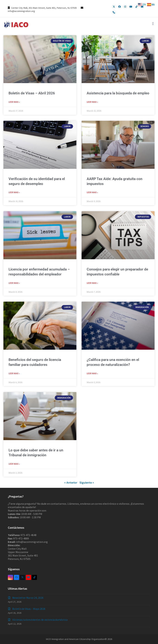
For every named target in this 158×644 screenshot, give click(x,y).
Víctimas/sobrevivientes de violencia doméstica (40, 620)
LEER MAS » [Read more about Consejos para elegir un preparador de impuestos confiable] (92, 283)
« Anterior (71, 483)
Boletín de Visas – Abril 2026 (32, 93)
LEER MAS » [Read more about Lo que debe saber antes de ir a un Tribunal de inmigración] (14, 464)
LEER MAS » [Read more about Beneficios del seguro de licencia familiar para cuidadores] (14, 374)
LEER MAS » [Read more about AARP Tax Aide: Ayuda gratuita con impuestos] (92, 192)
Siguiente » (87, 483)
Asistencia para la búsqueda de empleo (118, 93)
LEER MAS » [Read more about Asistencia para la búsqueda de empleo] (92, 102)
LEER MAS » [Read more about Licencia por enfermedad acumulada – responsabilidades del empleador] (14, 283)
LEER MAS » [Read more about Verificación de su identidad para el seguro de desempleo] (14, 192)
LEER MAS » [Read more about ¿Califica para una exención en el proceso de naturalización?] (92, 374)
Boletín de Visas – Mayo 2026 (29, 609)
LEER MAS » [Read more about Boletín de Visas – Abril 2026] (14, 102)
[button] (153, 24)
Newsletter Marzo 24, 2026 (28, 598)
